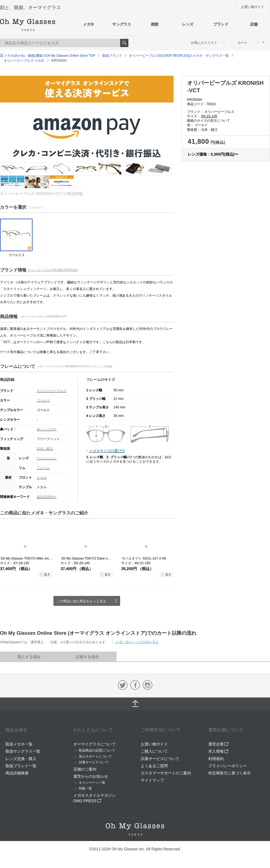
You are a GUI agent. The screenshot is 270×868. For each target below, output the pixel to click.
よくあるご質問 (154, 766)
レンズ (188, 24)
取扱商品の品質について (97, 750)
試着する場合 (87, 657)
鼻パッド (8, 429)
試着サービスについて (160, 759)
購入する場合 (29, 657)
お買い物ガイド (253, 7)
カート (251, 43)
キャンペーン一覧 (92, 783)
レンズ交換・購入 (21, 759)
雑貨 (155, 24)
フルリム (43, 468)
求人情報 (218, 751)
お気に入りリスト (208, 43)
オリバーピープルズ (52, 391)
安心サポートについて (95, 756)
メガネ (89, 24)
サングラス (121, 24)
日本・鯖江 (45, 449)
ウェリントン (47, 458)
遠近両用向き (47, 497)
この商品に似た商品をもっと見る (81, 601)
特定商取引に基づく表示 (229, 773)
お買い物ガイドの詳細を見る (137, 642)
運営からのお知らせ (91, 776)
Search (124, 43)
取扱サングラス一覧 (23, 751)
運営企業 (218, 744)
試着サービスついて (94, 762)
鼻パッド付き (47, 429)
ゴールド (43, 400)
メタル (42, 478)
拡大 (47, 574)
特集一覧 (85, 788)
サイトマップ (152, 780)
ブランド (221, 24)
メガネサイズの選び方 (107, 451)
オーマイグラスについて (94, 744)
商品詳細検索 (17, 773)
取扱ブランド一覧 (21, 766)
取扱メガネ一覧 (19, 744)
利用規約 (216, 759)
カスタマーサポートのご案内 (166, 773)
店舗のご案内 (85, 769)
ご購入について (154, 751)
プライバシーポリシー (228, 766)
